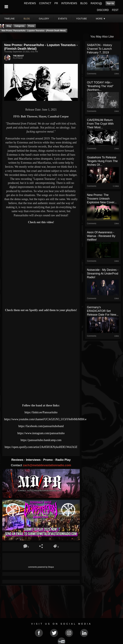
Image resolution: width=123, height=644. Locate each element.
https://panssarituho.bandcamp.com (41, 440)
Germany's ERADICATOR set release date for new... (103, 311)
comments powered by (41, 567)
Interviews (34, 460)
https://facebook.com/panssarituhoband (41, 426)
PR (56, 3)
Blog (9, 26)
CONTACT (45, 3)
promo (31, 26)
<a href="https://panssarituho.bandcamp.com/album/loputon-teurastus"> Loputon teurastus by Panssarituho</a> (41, 390)
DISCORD (103, 10)
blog (27, 19)
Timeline (10, 19)
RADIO (95, 3)
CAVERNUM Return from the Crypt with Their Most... (100, 124)
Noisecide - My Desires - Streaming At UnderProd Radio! (103, 274)
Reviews (18, 460)
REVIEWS (30, 3)
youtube (82, 19)
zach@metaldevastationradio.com (47, 465)
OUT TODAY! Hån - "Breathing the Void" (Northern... (100, 86)
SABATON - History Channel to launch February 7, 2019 (99, 49)
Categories (20, 26)
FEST (115, 10)
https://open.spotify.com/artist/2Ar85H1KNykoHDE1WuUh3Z (41, 447)
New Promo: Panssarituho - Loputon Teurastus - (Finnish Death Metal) (34, 31)
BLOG (84, 3)
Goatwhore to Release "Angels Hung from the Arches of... (102, 161)
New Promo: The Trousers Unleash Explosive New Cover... (102, 199)
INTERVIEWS (69, 3)
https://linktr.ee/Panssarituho (41, 412)
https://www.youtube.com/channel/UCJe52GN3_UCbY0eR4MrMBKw (45, 419)
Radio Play (63, 460)
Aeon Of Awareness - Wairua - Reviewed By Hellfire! (101, 236)
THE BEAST (18, 56)
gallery (44, 19)
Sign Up (110, 3)
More (101, 19)
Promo (48, 460)
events (63, 19)
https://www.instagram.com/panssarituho (41, 433)
